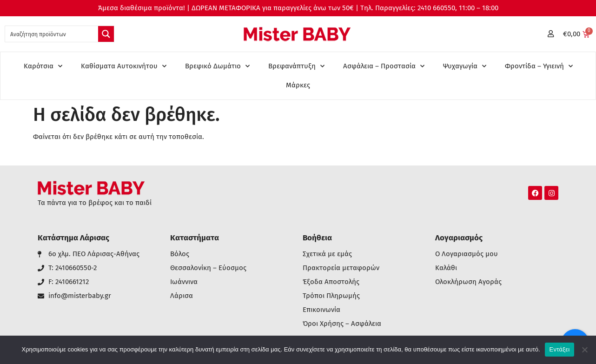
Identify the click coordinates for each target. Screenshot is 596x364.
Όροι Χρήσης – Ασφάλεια (342, 324)
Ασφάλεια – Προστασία (384, 66)
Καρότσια (43, 66)
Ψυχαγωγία (465, 66)
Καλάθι (446, 268)
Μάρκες (298, 85)
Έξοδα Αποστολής (331, 282)
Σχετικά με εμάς (327, 254)
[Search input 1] (52, 34)
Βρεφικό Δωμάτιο (217, 66)
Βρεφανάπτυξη (296, 66)
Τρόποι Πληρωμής (331, 296)
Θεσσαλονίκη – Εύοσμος (208, 268)
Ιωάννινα (184, 282)
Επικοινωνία (321, 310)
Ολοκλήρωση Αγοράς (468, 282)
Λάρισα (182, 296)
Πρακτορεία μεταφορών (341, 268)
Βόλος (180, 254)
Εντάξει (560, 349)
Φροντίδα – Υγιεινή (539, 66)
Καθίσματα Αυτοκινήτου (124, 66)
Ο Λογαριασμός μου (467, 254)
